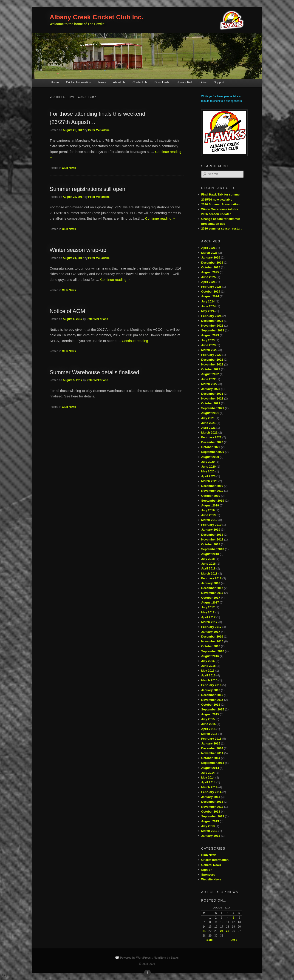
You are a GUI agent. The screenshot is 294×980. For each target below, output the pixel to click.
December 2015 (212, 695)
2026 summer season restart (221, 228)
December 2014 (212, 748)
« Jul (209, 940)
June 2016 (208, 666)
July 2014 (208, 773)
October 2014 (211, 758)
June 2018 (208, 564)
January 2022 (211, 389)
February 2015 (211, 739)
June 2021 (208, 423)
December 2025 (212, 263)
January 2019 (211, 530)
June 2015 (208, 724)
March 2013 (209, 831)
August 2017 (210, 602)
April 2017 (208, 617)
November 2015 (212, 700)
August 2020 (210, 457)
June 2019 (208, 515)
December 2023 (212, 321)
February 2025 (211, 287)
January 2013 (211, 836)
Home (55, 82)
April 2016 (208, 675)
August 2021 (210, 413)
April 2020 (208, 476)
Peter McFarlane (99, 130)
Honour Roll (185, 82)
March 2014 (209, 787)
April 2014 (208, 782)
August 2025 (210, 272)
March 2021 (209, 433)
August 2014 (210, 768)
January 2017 (211, 632)
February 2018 (211, 578)
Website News (211, 879)
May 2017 (208, 612)
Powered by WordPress (135, 958)
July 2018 (208, 559)
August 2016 (210, 656)
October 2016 (211, 646)
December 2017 (212, 588)
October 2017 (211, 598)
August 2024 (210, 296)
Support (219, 82)
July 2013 (208, 826)
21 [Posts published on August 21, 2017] (204, 931)
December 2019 (212, 486)
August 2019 (210, 505)
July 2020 (208, 462)
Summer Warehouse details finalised (94, 372)
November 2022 (212, 364)
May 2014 (208, 777)
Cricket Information (78, 82)
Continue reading (160, 218)
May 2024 (208, 311)
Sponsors (208, 875)
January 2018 (211, 583)
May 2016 (208, 671)
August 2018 (210, 554)
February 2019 (211, 525)
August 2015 (210, 714)
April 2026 (208, 248)
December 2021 (212, 394)
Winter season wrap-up (78, 250)
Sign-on (207, 870)
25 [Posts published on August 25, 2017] (228, 931)
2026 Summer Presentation (220, 204)
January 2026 (211, 257)
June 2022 (208, 379)
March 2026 (209, 253)
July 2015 (208, 719)
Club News (69, 168)
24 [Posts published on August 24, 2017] (222, 931)
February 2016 (211, 685)
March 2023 (209, 350)
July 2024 (208, 301)
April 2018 (208, 568)
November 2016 (212, 641)
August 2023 (210, 335)
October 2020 (211, 447)
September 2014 (213, 763)
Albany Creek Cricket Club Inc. (96, 17)
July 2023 (208, 340)
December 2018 (212, 535)
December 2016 (212, 637)
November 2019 (212, 491)
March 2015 (209, 734)
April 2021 (208, 428)
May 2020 (208, 471)
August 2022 (210, 374)
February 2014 (211, 792)
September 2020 (213, 452)
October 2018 (211, 544)
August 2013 (210, 821)
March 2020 (209, 481)
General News (211, 865)
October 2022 (211, 369)
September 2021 (213, 408)
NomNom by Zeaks (166, 958)
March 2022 (209, 384)
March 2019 (209, 520)
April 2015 (208, 729)
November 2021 (212, 398)
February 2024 (211, 316)
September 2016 (213, 651)
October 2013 (211, 812)
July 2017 (208, 607)
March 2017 (209, 622)
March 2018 (209, 573)
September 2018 (213, 549)
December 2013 (212, 802)
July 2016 (208, 661)
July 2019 (208, 510)
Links (203, 82)
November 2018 (212, 539)
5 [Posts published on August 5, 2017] (233, 918)
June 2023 (208, 345)
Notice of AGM (67, 311)
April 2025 (208, 282)
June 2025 (208, 277)
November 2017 (212, 593)
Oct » (234, 940)
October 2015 (211, 705)
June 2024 (208, 306)
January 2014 (211, 797)
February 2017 (211, 627)
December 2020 (212, 442)
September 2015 (213, 709)
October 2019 (211, 496)
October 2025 (211, 267)
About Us (119, 82)
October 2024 (211, 292)
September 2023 (213, 330)
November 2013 (212, 807)
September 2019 (213, 501)
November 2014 (212, 753)
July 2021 (208, 418)
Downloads (162, 82)
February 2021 (211, 437)
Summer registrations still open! (88, 189)
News (102, 82)
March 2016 (209, 680)
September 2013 (213, 816)
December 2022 (212, 360)
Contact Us (140, 82)
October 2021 (211, 403)
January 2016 (211, 690)
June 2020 (208, 467)
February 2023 (211, 355)
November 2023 (212, 326)
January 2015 (211, 743)
